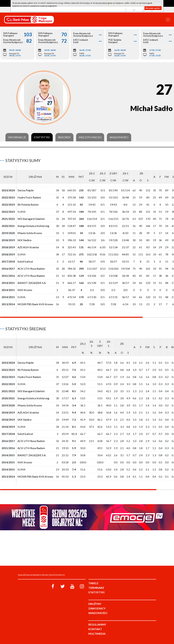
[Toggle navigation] (168, 20)
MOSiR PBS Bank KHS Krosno (35, 304)
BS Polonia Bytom (28, 204)
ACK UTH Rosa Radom (31, 269)
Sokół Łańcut (25, 261)
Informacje (17, 137)
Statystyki (42, 137)
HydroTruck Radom (29, 197)
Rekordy (64, 137)
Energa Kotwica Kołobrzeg (33, 226)
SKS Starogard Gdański (31, 219)
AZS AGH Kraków (28, 247)
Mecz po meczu (90, 137)
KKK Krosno (25, 290)
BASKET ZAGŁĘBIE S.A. (32, 283)
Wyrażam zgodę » (153, 8)
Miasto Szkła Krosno (30, 233)
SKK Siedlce (24, 240)
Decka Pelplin (26, 190)
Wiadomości (119, 137)
